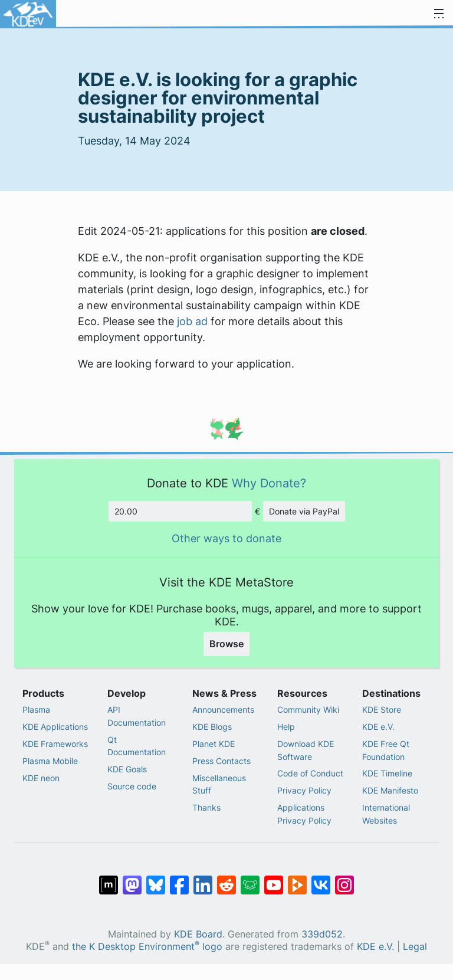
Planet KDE (214, 744)
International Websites (386, 814)
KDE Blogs (212, 727)
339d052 (322, 934)
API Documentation (137, 716)
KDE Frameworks (55, 744)
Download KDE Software (306, 750)
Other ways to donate (226, 538)
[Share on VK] (321, 879)
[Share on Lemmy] (250, 879)
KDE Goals (127, 769)
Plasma (36, 709)
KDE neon (41, 778)
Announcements (223, 709)
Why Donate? (269, 483)
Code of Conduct (310, 773)
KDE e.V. (378, 727)
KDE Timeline (387, 773)
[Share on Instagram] (344, 879)
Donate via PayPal (304, 511)
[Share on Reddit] (226, 879)
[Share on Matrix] (109, 879)
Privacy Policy (304, 790)
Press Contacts (221, 761)
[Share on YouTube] (274, 879)
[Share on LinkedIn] (203, 879)
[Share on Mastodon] (132, 879)
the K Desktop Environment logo (147, 947)
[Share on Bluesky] (156, 879)
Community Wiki (308, 709)
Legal (415, 947)
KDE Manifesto (390, 790)
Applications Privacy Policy (304, 814)
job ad (192, 321)
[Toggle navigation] (439, 14)
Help (286, 727)
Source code (132, 786)
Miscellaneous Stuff (219, 784)
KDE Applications (55, 727)
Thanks (206, 807)
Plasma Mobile (50, 761)
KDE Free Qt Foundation (386, 750)
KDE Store (382, 709)
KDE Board (198, 934)
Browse (226, 644)
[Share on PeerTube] (297, 879)
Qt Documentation (137, 746)
